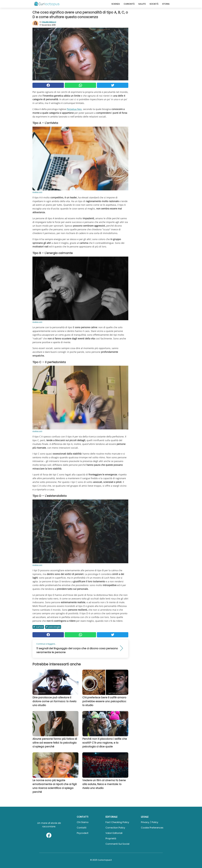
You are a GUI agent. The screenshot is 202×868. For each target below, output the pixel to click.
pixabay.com (37, 192)
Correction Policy (115, 828)
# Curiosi (38, 627)
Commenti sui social (117, 844)
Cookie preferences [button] (152, 828)
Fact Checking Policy (117, 822)
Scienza (116, 4)
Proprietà (111, 838)
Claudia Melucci (49, 22)
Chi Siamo (83, 822)
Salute (142, 4)
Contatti (82, 828)
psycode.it (83, 833)
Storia (166, 4)
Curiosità (129, 4)
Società (154, 4)
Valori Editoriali (114, 833)
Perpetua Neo (74, 109)
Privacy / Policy (150, 822)
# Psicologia (53, 627)
